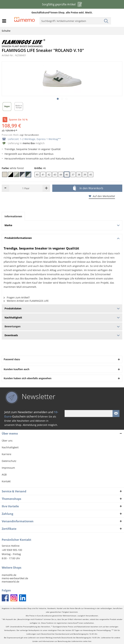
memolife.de (9, 575)
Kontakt (6, 481)
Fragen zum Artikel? (17, 297)
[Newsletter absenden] (116, 413)
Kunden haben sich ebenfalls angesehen (28, 378)
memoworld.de (11, 582)
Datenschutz (9, 461)
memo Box (29, 143)
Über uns (7, 441)
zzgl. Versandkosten (29, 135)
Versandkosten (92, 616)
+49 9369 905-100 (12, 550)
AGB (4, 475)
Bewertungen (62, 326)
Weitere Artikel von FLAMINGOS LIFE (26, 301)
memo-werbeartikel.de (15, 578)
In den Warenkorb (88, 188)
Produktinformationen (62, 238)
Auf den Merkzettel (102, 196)
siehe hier (87, 641)
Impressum (8, 468)
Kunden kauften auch (16, 369)
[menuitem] (5, 21)
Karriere (7, 454)
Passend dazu (12, 359)
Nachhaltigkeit (10, 447)
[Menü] (5, 21)
